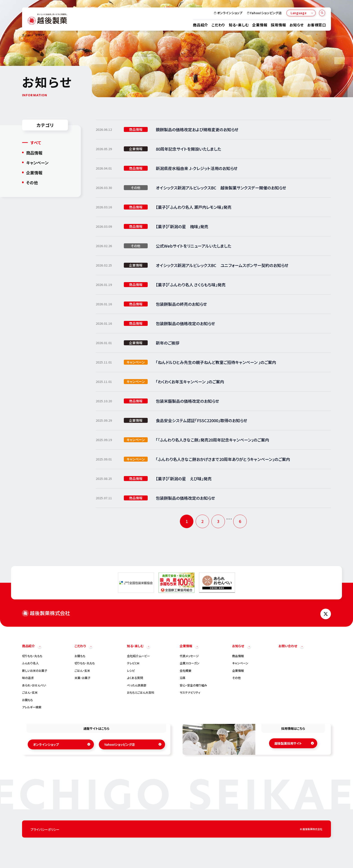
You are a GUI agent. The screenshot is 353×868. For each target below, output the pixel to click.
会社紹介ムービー (138, 656)
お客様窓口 (317, 25)
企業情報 (260, 25)
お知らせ (297, 25)
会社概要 (186, 671)
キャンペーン (37, 162)
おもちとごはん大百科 (141, 692)
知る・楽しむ (239, 25)
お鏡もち (27, 700)
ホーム (26, 35)
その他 (32, 182)
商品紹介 (200, 25)
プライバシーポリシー (45, 829)
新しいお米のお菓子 (35, 671)
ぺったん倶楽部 (137, 685)
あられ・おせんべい (34, 685)
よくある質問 (135, 678)
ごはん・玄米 (30, 692)
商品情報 (34, 152)
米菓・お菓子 (83, 678)
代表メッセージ (189, 656)
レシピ (131, 671)
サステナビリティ (190, 692)
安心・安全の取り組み (193, 685)
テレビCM (133, 663)
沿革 (183, 678)
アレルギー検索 (32, 707)
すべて (36, 143)
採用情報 (278, 25)
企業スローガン (190, 663)
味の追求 (28, 678)
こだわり (218, 25)
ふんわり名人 (30, 663)
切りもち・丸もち (32, 656)
